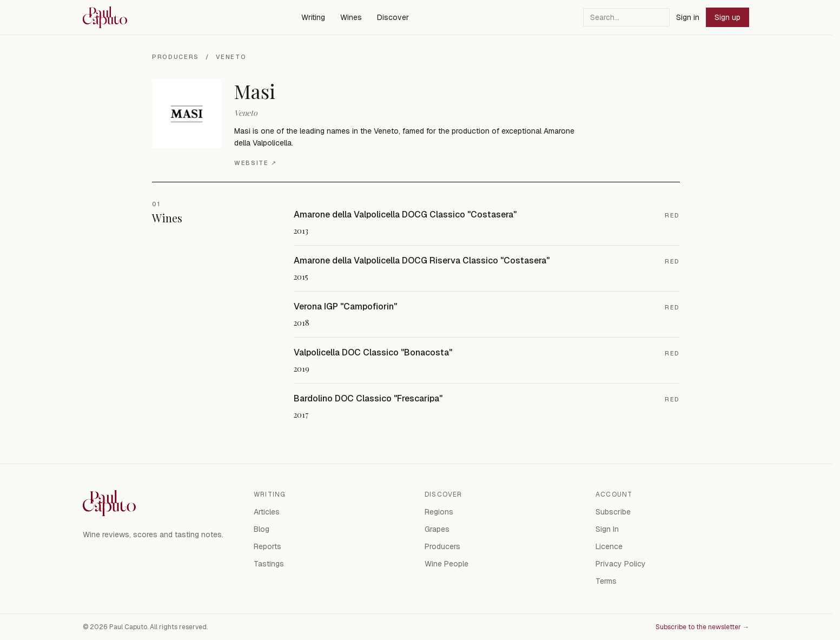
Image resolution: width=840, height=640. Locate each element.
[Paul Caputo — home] (105, 17)
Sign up (727, 17)
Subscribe (613, 512)
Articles (267, 512)
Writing (313, 17)
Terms (606, 581)
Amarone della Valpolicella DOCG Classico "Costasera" (405, 215)
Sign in (688, 17)
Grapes (437, 529)
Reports (267, 546)
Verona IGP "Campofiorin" (345, 306)
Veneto (231, 57)
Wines (351, 17)
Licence (609, 546)
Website (255, 163)
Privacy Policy (621, 564)
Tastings (269, 564)
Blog (262, 529)
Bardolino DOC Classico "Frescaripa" (368, 398)
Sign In (607, 529)
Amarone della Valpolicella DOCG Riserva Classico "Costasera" (422, 260)
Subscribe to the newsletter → (702, 627)
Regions (439, 512)
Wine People (447, 564)
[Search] (626, 17)
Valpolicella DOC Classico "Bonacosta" (373, 352)
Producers (176, 57)
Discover (393, 17)
